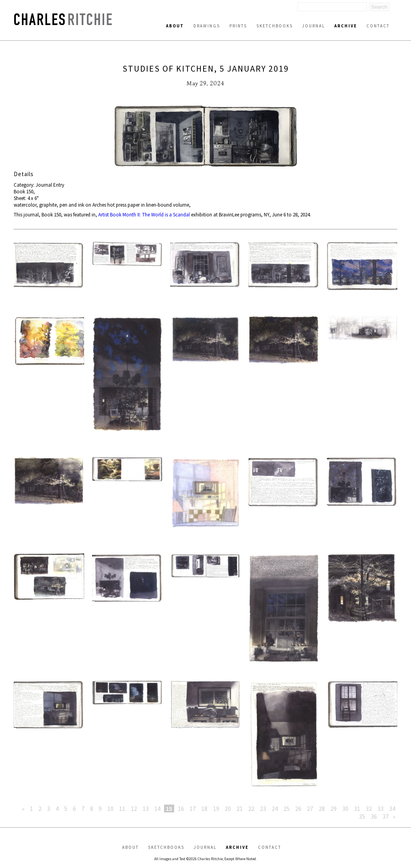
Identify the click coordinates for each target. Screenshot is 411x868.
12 (134, 809)
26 (298, 809)
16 (181, 809)
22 (251, 809)
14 (157, 809)
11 (122, 809)
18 (204, 809)
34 (392, 809)
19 (216, 809)
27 (310, 809)
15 (169, 809)
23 (263, 809)
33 (380, 809)
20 (228, 809)
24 (275, 809)
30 (345, 809)
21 (240, 809)
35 (362, 816)
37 (386, 816)
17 (193, 809)
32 (369, 809)
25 (287, 809)
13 (146, 809)
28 (322, 809)
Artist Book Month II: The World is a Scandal (144, 215)
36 (374, 816)
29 (333, 809)
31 (357, 809)
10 (110, 809)
